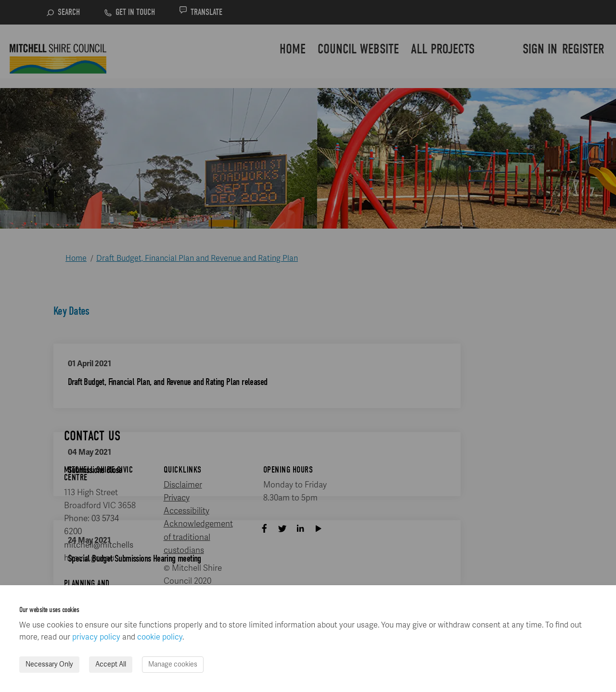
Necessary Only (49, 664)
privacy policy (96, 637)
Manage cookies (173, 664)
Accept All (111, 664)
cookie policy (160, 637)
